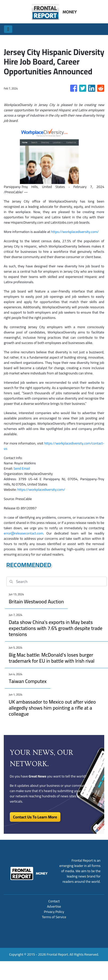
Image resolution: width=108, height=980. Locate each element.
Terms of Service (54, 917)
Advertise (54, 906)
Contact (54, 901)
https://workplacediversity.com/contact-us (54, 446)
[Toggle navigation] (8, 29)
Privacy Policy (54, 912)
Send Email (22, 468)
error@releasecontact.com (23, 533)
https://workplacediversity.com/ (75, 232)
